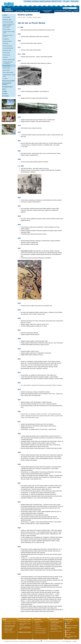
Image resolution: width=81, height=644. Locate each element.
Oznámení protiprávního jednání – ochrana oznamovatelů (8, 26)
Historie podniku (7, 66)
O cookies (5, 78)
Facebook (69, 622)
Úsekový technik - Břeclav (10, 622)
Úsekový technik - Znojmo (10, 624)
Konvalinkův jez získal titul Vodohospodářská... (56, 622)
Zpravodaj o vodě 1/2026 (56, 631)
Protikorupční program (8, 22)
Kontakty (5, 91)
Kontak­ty (76, 11)
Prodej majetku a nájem (25, 622)
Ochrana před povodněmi (9, 81)
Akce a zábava (6, 70)
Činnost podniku (7, 17)
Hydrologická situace (61, 11)
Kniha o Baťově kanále (8, 72)
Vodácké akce (38, 627)
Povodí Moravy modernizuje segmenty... (56, 625)
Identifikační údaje (7, 20)
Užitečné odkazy (7, 68)
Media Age (68, 641)
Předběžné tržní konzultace (25, 632)
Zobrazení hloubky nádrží (9, 60)
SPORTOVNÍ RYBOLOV (40, 629)
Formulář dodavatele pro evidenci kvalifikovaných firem (25, 628)
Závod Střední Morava (8, 48)
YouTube (69, 634)
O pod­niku (20, 11)
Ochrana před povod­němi (31, 11)
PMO (24, 17)
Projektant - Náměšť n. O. (10, 632)
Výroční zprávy (6, 53)
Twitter (68, 624)
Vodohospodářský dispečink (39, 622)
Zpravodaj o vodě (7, 50)
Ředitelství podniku (7, 41)
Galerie (4, 89)
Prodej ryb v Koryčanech (40, 631)
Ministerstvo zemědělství (72, 626)
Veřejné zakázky (7, 29)
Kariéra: (5, 619)
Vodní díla (5, 57)
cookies (75, 641)
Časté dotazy (75, 1)
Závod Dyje (6, 44)
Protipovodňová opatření (40, 633)
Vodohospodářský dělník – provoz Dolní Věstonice (10, 626)
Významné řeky (6, 55)
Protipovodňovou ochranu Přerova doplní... (56, 629)
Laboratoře (37, 625)
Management (6, 39)
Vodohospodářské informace (47, 11)
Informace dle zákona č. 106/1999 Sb (8, 63)
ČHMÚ (68, 631)
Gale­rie (70, 11)
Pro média (66, 1)
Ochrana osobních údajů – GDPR (9, 32)
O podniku (5, 15)
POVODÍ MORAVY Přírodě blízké (9, 75)
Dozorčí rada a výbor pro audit (8, 36)
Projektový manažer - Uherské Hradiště (9, 629)
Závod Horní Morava (8, 46)
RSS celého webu (71, 632)
